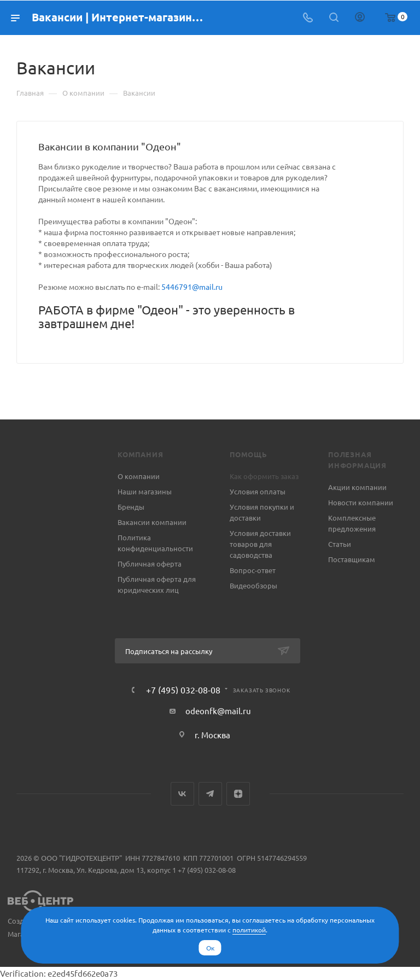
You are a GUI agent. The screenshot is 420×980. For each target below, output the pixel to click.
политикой (249, 930)
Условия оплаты (258, 491)
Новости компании (361, 502)
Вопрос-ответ (253, 570)
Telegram (210, 794)
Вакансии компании (152, 522)
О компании (139, 476)
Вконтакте (182, 794)
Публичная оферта (150, 564)
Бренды (131, 507)
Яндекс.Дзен (238, 794)
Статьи (340, 544)
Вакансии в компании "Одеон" (110, 146)
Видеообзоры (253, 585)
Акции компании (357, 487)
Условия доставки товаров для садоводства (260, 544)
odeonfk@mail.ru (218, 711)
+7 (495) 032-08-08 (183, 690)
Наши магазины (145, 491)
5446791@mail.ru (192, 287)
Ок (210, 948)
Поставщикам (352, 559)
